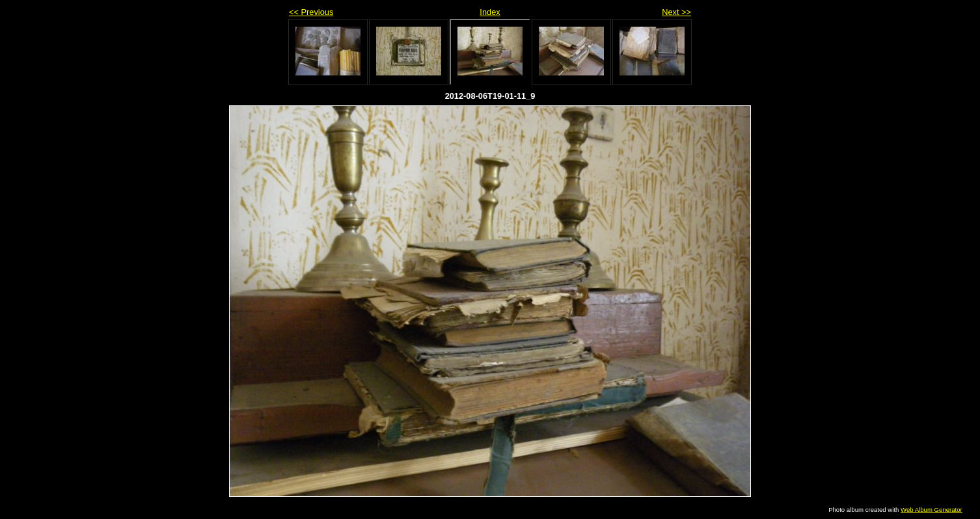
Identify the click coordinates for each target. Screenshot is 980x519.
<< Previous (311, 12)
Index (490, 12)
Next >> (676, 12)
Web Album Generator (932, 510)
